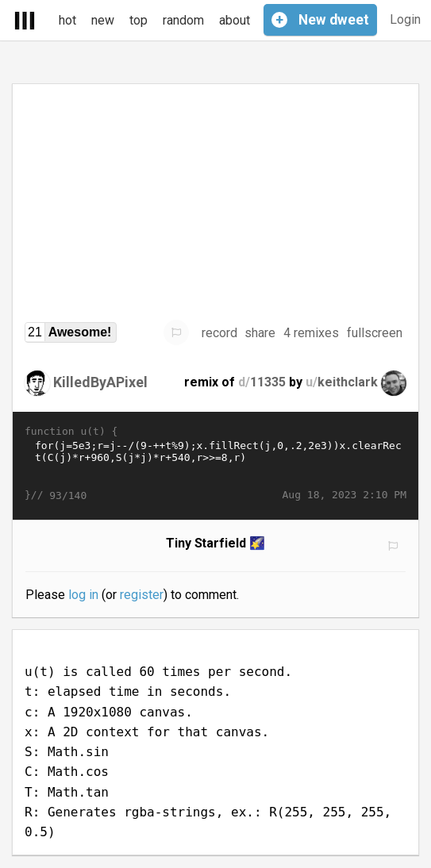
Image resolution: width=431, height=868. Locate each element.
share (260, 333)
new (103, 20)
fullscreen (375, 333)
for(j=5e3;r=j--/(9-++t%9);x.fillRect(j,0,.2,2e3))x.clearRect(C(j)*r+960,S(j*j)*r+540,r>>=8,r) (215, 463)
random (183, 20)
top (139, 20)
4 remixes (311, 333)
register (142, 595)
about (235, 20)
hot (67, 20)
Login (405, 19)
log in (83, 595)
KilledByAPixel (100, 382)
